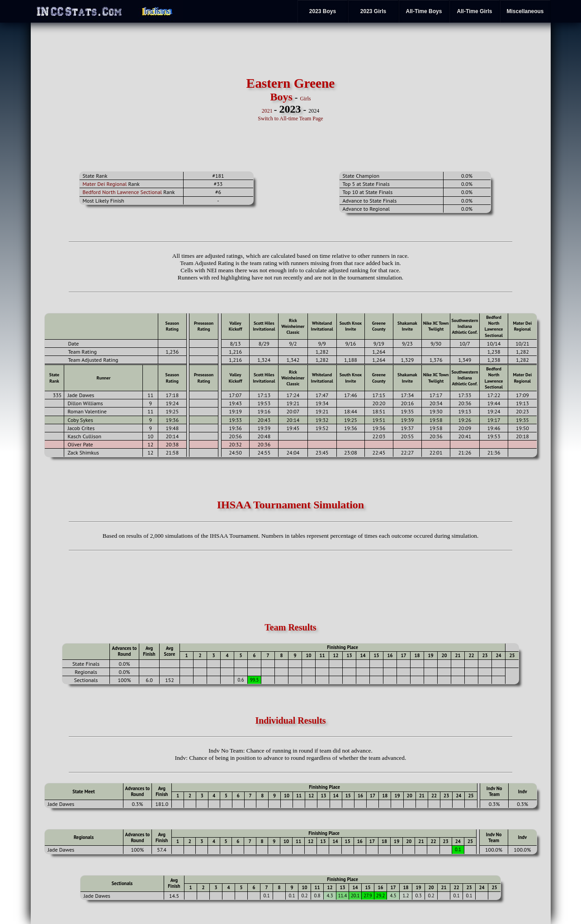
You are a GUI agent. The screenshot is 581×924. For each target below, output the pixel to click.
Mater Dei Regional (105, 184)
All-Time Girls (475, 11)
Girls (306, 99)
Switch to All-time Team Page (290, 118)
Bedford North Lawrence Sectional (123, 192)
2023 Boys (323, 11)
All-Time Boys (424, 11)
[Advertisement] (127, 99)
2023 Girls (373, 11)
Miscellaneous (525, 11)
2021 (267, 111)
